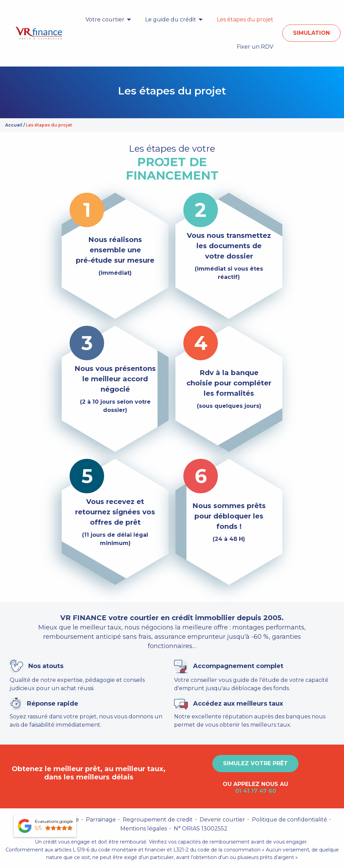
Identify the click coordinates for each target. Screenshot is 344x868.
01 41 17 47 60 (256, 791)
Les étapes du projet (245, 19)
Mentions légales (144, 829)
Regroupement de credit (158, 820)
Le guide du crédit (171, 19)
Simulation (311, 33)
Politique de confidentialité (290, 820)
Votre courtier (105, 19)
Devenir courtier (222, 820)
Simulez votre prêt (255, 763)
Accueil (14, 125)
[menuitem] (106, 20)
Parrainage (101, 820)
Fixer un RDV (255, 47)
